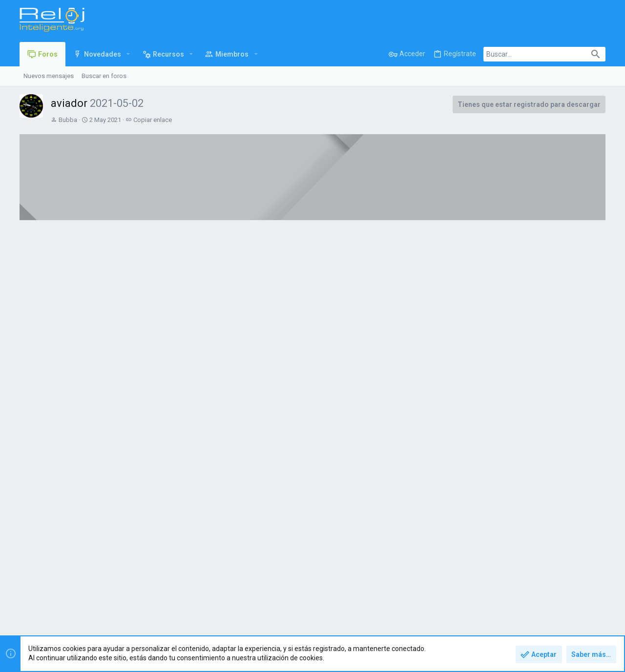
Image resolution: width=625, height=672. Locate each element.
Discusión (148, 263)
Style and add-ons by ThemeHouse (230, 625)
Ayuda (568, 599)
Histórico (101, 263)
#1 (464, 375)
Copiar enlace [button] (153, 120)
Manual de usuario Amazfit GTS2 (135, 293)
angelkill (540, 294)
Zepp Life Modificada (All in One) (370, 293)
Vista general (49, 263)
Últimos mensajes (533, 262)
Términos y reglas (462, 599)
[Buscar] (544, 54)
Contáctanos (414, 599)
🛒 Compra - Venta (533, 312)
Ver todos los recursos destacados (424, 348)
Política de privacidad (523, 599)
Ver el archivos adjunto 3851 (144, 472)
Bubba (68, 120)
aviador (107, 407)
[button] (128, 54)
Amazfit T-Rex (540, 284)
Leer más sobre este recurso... (142, 500)
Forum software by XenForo (98, 625)
